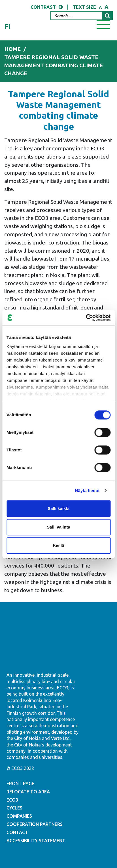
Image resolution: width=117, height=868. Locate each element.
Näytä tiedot (87, 491)
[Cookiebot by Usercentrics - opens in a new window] (86, 318)
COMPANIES (19, 816)
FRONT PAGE (20, 783)
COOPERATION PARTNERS (35, 824)
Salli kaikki (58, 508)
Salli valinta (58, 527)
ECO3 (12, 800)
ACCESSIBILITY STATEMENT (36, 841)
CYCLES (14, 808)
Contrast (43, 7)
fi (8, 27)
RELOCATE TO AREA (28, 792)
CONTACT (17, 832)
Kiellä (58, 545)
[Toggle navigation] (103, 24)
